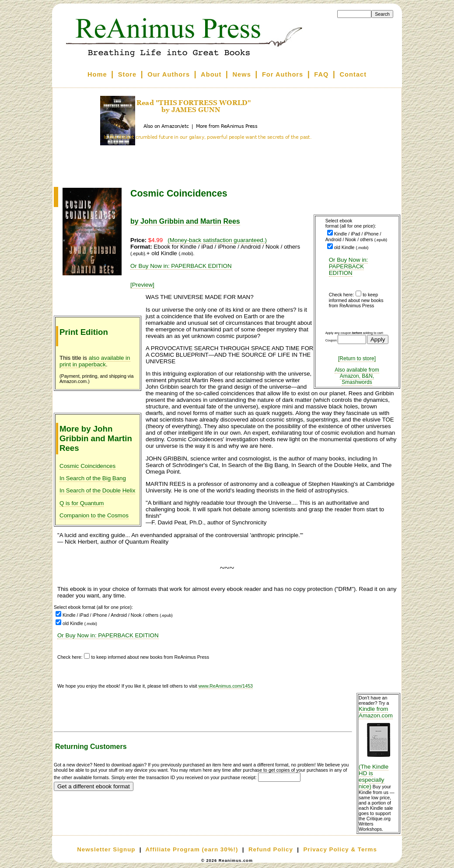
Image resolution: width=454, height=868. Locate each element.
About (211, 74)
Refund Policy (271, 849)
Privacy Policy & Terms (340, 849)
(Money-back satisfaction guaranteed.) (217, 240)
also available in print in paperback (95, 361)
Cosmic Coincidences (87, 466)
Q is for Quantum (82, 503)
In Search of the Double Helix (97, 490)
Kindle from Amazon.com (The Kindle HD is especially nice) (378, 748)
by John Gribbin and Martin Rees (185, 221)
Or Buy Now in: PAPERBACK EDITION (349, 266)
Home (97, 74)
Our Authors (169, 74)
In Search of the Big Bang (93, 478)
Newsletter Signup (106, 849)
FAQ (321, 74)
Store (127, 74)
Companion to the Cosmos (94, 515)
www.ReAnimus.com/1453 (226, 686)
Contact (353, 74)
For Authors (283, 74)
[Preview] (142, 285)
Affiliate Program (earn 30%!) (192, 849)
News (242, 74)
